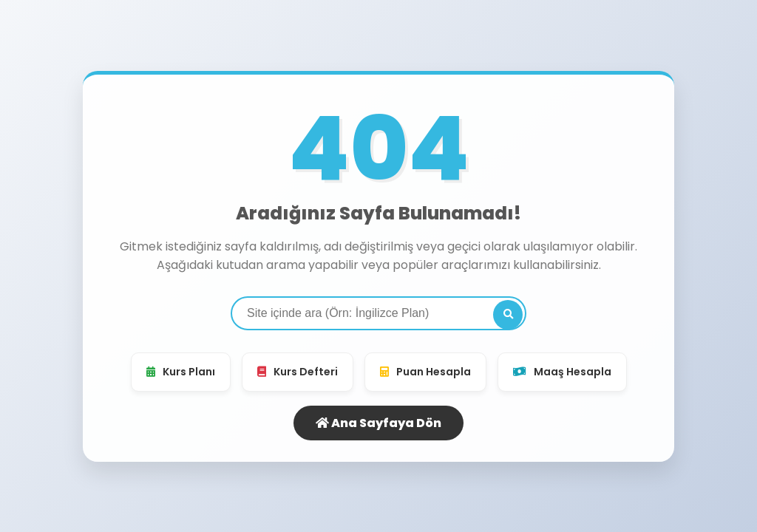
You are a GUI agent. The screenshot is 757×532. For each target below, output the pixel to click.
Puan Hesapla (425, 372)
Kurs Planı (181, 372)
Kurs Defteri (298, 372)
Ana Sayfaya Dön (378, 423)
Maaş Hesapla (562, 372)
